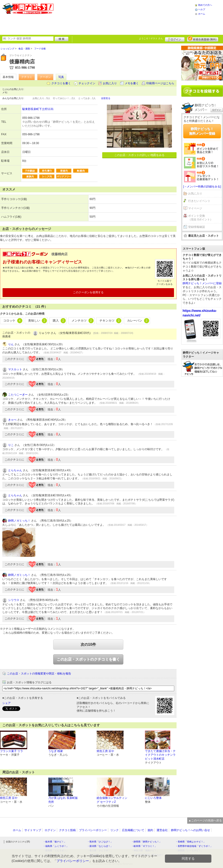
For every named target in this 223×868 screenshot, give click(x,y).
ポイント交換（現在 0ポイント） (200, 218)
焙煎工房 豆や (105, 751)
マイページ (195, 208)
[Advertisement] (84, 17)
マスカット (15, 369)
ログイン (175, 39)
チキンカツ (110, 321)
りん (11, 344)
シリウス (14, 600)
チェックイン (87, 83)
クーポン (45, 77)
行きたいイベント (199, 201)
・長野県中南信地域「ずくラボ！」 (194, 846)
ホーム (202, 14)
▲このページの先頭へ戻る (205, 820)
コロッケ (13, 321)
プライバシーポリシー (93, 830)
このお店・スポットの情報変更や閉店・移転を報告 (39, 674)
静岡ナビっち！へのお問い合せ (190, 830)
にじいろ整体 (153, 798)
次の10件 (88, 644)
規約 (150, 830)
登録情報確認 (197, 227)
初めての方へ (205, 5)
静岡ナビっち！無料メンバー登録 (202, 131)
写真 (61, 77)
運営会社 (162, 830)
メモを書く (132, 83)
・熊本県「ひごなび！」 (100, 842)
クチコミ (27, 77)
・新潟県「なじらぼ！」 (100, 846)
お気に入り (110, 83)
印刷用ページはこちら (160, 83)
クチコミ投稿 (67, 830)
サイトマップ (33, 830)
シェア (7, 703)
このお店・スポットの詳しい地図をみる (139, 155)
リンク (115, 830)
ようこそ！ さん (151, 38)
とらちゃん (15, 470)
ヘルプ (202, 9)
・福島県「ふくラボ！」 (56, 846)
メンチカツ (83, 321)
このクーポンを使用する (88, 292)
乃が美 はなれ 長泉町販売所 (63, 800)
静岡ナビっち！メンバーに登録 (202, 283)
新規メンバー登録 (203, 39)
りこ (11, 445)
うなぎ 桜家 (56, 751)
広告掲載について (133, 830)
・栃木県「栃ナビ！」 (55, 842)
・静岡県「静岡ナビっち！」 (146, 842)
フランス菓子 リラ (11, 751)
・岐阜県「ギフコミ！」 (144, 846)
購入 (59, 321)
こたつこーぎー (18, 395)
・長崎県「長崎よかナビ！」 (190, 842)
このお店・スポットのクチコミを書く (88, 659)
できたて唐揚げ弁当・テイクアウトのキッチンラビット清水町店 (160, 755)
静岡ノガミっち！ (19, 521)
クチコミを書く (61, 83)
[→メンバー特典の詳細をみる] (202, 187)
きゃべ (12, 420)
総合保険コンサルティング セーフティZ (112, 800)
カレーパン (138, 321)
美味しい (38, 321)
